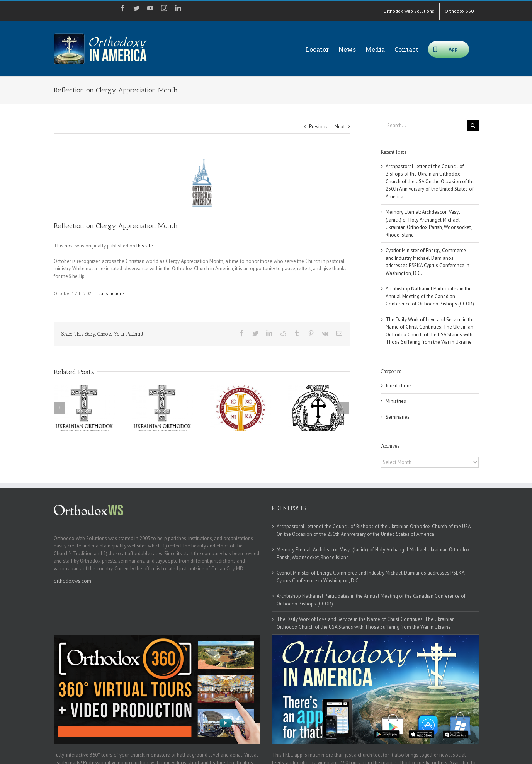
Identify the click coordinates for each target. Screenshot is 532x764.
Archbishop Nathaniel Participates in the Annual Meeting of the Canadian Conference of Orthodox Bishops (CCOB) (430, 296)
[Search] (473, 125)
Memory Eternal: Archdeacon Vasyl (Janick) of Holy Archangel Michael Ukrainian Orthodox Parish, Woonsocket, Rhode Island (373, 553)
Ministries (396, 401)
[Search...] (424, 125)
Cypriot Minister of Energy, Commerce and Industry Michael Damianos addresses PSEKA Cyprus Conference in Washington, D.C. (371, 577)
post (69, 246)
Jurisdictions (112, 293)
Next (340, 127)
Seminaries (398, 417)
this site (145, 246)
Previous (318, 127)
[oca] (202, 183)
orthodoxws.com (72, 581)
